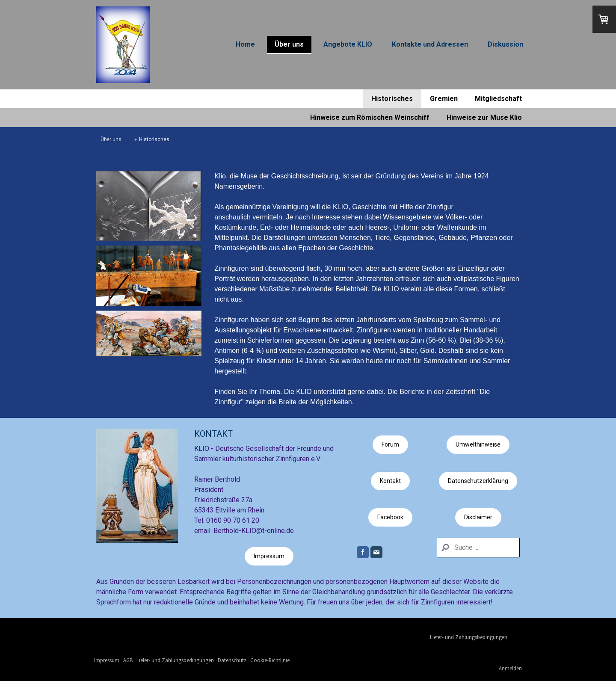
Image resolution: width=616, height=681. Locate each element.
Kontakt (390, 481)
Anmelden (510, 668)
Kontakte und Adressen (430, 44)
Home (245, 44)
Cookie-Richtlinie (270, 660)
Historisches (392, 99)
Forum (390, 444)
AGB (128, 660)
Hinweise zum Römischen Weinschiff (370, 117)
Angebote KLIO (348, 44)
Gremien (444, 99)
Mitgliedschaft (498, 99)
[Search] (478, 548)
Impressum (269, 556)
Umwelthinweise (478, 444)
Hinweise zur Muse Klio (484, 117)
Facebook (390, 517)
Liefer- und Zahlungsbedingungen (469, 637)
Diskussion (505, 44)
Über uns (289, 44)
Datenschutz (232, 660)
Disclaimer (478, 517)
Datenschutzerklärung (478, 481)
